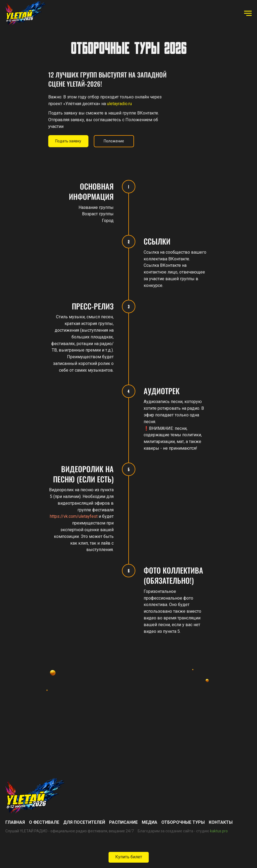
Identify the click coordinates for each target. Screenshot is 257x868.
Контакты (221, 822)
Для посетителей (84, 822)
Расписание (123, 822)
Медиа (150, 822)
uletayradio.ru (119, 104)
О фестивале (44, 822)
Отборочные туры (183, 822)
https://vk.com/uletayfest (74, 516)
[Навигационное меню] (248, 13)
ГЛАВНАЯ (15, 822)
